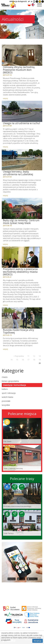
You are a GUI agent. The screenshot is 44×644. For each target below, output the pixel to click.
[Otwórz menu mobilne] (39, 5)
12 (34, 356)
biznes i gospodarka (10, 381)
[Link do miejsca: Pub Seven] (22, 431)
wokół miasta (7, 397)
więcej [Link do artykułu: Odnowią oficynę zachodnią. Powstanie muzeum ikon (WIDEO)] (5, 98)
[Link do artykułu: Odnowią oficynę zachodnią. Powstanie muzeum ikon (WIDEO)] (22, 55)
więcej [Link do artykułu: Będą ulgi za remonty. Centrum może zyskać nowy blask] (5, 244)
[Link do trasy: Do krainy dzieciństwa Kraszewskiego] (22, 496)
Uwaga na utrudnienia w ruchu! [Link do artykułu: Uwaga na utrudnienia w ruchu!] (21, 123)
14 (11, 360)
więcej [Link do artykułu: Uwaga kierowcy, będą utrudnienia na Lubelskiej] (5, 195)
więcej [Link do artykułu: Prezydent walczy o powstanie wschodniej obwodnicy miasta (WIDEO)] (5, 305)
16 (23, 360)
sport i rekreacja (9, 393)
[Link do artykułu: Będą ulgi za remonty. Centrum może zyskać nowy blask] (22, 208)
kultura (5, 389)
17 (28, 360)
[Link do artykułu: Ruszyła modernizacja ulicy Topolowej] (22, 318)
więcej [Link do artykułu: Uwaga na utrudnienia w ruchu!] (5, 147)
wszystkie (6, 405)
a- (32, 1)
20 (40, 363)
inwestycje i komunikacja (14, 385)
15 (17, 360)
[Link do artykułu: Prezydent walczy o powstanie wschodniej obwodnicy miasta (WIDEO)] (22, 257)
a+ (29, 1)
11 (28, 356)
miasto (5, 377)
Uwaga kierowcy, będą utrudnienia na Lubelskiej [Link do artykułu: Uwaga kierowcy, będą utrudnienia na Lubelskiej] (18, 173)
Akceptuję (38, 641)
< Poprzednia (19, 356)
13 (40, 356)
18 (34, 360)
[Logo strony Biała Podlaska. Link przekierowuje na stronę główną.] (8, 4)
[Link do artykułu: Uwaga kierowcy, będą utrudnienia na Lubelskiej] (22, 160)
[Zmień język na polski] (29, 5)
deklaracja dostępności (18, 1)
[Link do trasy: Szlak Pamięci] (22, 523)
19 (40, 360)
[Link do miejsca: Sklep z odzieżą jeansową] (22, 458)
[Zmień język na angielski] (33, 5)
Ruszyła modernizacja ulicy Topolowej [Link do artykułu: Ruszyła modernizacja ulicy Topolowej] (19, 331)
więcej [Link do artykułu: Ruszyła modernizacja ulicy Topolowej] (5, 349)
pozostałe (6, 401)
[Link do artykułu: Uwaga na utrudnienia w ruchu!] (22, 111)
